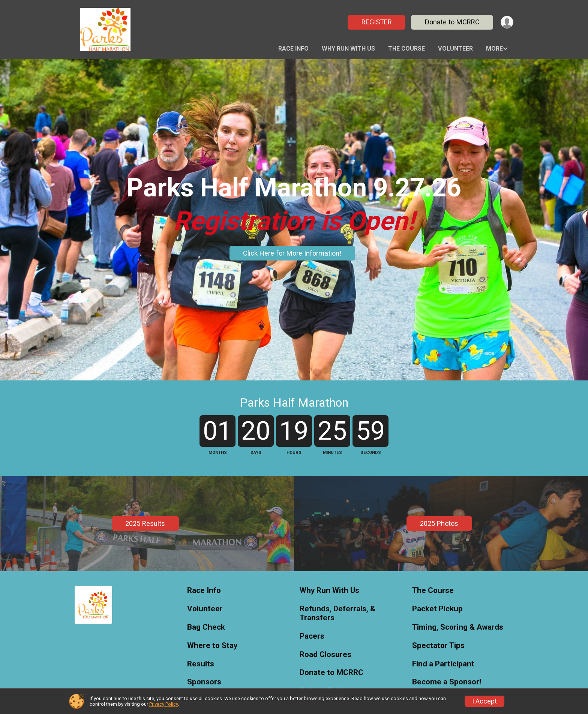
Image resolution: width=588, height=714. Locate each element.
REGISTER (376, 22)
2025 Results (145, 597)
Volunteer (455, 49)
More (494, 49)
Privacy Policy (163, 704)
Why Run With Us (348, 49)
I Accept (484, 701)
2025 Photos (439, 597)
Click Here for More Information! (292, 253)
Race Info (293, 49)
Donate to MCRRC (451, 22)
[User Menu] (506, 22)
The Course (406, 49)
